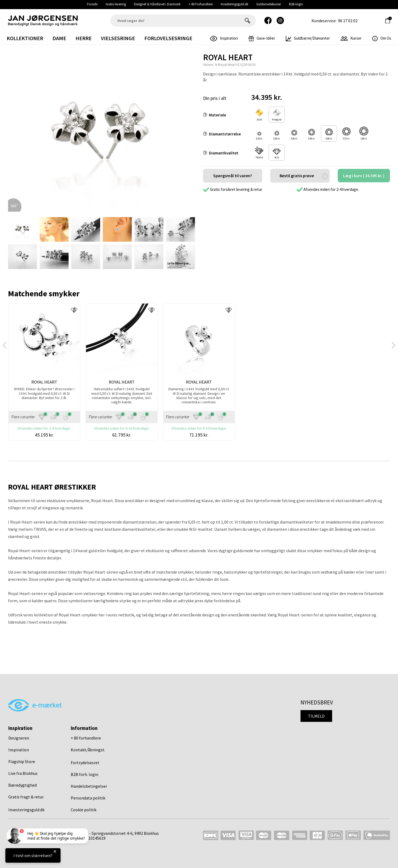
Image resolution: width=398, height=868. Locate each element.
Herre (84, 38)
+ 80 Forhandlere (201, 4)
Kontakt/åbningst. (88, 750)
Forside (92, 4)
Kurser (351, 38)
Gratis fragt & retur (26, 797)
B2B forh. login (85, 774)
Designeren (19, 738)
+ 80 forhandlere (86, 738)
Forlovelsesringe (168, 38)
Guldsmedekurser (269, 4)
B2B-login (296, 4)
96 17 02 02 (348, 21)
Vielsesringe (118, 38)
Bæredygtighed (22, 785)
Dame (59, 38)
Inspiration (19, 750)
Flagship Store (22, 761)
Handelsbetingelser (89, 786)
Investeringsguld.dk (234, 4)
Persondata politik (88, 798)
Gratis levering (116, 4)
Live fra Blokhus (23, 773)
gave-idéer (262, 38)
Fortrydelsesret (85, 763)
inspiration (224, 38)
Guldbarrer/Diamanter (308, 38)
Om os (382, 38)
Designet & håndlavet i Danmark (157, 4)
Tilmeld (316, 716)
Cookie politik (84, 810)
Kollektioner (25, 38)
